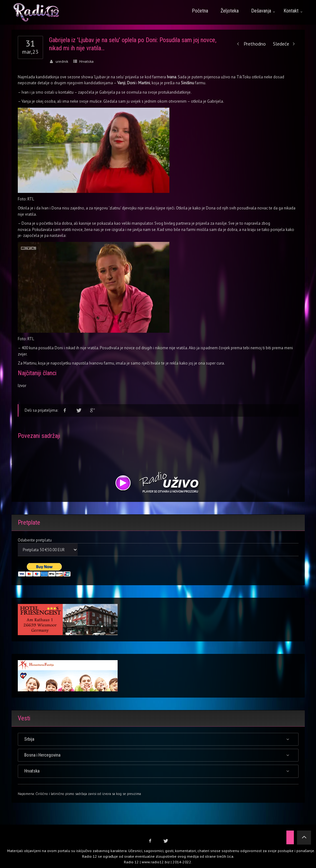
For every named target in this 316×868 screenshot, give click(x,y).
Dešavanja (261, 11)
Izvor (22, 386)
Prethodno (250, 44)
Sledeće (286, 44)
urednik (62, 61)
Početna (200, 11)
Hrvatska (86, 61)
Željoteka (230, 11)
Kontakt (291, 11)
